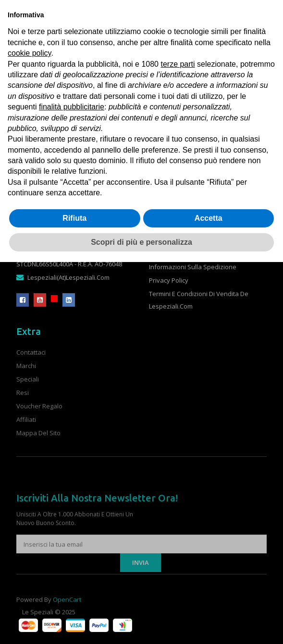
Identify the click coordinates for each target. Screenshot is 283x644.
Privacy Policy (169, 280)
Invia (141, 580)
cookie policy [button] (29, 53)
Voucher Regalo (39, 406)
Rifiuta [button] (74, 218)
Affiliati (26, 419)
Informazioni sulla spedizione (193, 267)
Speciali (28, 379)
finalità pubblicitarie (72, 107)
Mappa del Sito (38, 433)
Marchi (26, 366)
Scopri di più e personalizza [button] (141, 242)
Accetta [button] (209, 218)
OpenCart (67, 605)
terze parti (178, 64)
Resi (23, 393)
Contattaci (31, 352)
